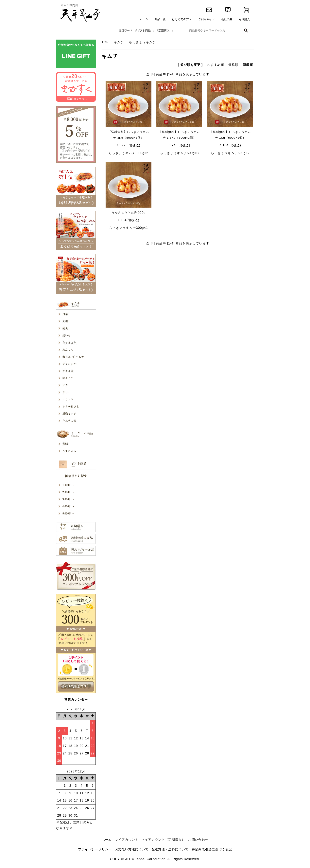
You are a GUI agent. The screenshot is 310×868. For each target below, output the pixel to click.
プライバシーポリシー (95, 849)
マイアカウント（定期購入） (163, 840)
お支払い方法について (132, 849)
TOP (105, 42)
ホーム (107, 840)
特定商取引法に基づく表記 (212, 849)
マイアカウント (127, 840)
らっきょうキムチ (142, 42)
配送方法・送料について (170, 849)
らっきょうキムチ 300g (129, 212)
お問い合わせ (198, 840)
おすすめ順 (216, 65)
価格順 (233, 65)
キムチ (119, 42)
